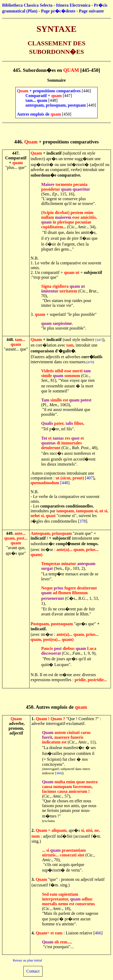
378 (83, 521)
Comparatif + (38, 96)
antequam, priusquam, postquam (56, 105)
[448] (65, 483)
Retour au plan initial (27, 960)
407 (90, 478)
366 (59, 773)
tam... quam (36, 100)
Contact (33, 971)
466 (98, 933)
